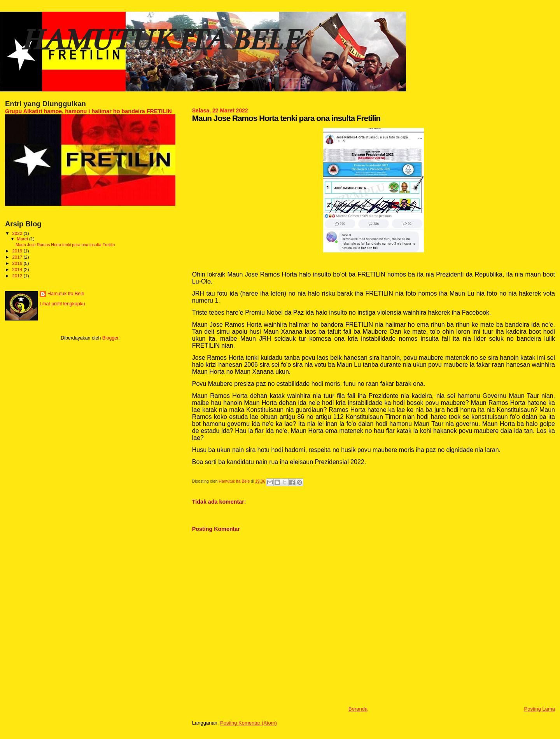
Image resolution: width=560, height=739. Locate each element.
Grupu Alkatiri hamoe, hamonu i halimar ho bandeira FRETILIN (88, 111)
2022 (18, 233)
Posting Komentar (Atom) (248, 723)
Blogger (110, 338)
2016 (18, 263)
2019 (18, 251)
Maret (23, 239)
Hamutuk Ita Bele (66, 294)
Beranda (358, 709)
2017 (18, 257)
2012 (18, 276)
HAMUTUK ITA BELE (160, 40)
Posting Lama (540, 709)
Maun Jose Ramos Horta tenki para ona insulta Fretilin (65, 245)
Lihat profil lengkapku (62, 304)
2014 (18, 269)
